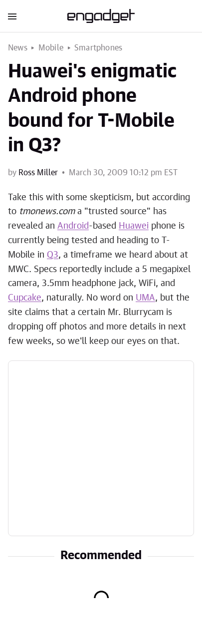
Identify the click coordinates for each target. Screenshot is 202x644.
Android (73, 226)
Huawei (134, 226)
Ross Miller (38, 173)
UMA (145, 298)
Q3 (53, 255)
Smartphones (98, 48)
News (18, 48)
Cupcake (25, 298)
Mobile (51, 48)
